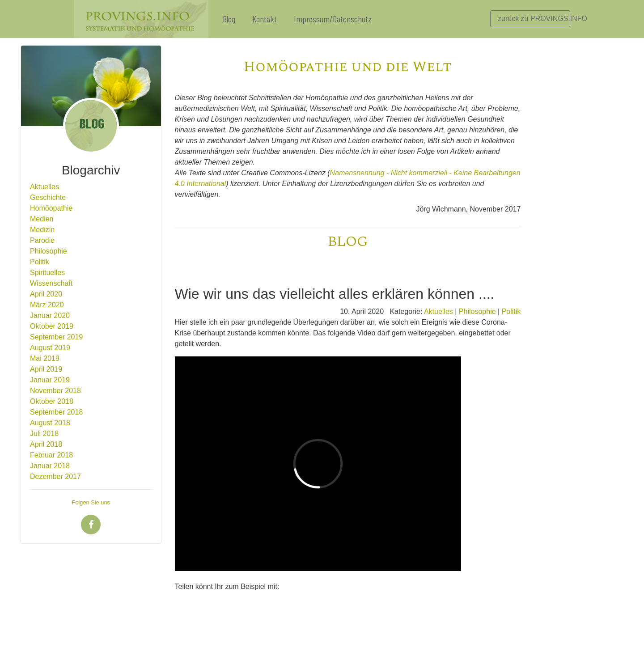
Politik (40, 262)
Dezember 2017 (55, 476)
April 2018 (46, 444)
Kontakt (265, 19)
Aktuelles (44, 187)
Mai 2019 (45, 358)
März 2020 (47, 305)
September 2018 (56, 412)
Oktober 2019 (52, 326)
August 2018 (50, 423)
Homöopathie (51, 208)
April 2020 (46, 294)
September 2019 (56, 337)
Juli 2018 (44, 434)
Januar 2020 (50, 315)
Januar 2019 (50, 380)
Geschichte (48, 197)
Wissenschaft (51, 283)
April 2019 (46, 369)
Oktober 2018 (52, 401)
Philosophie (49, 251)
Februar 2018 (51, 455)
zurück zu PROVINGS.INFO (534, 19)
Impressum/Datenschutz (333, 19)
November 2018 (55, 391)
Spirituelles (47, 273)
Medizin (42, 230)
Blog (229, 19)
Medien (42, 219)
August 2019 (50, 348)
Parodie (42, 240)
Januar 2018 (50, 466)
